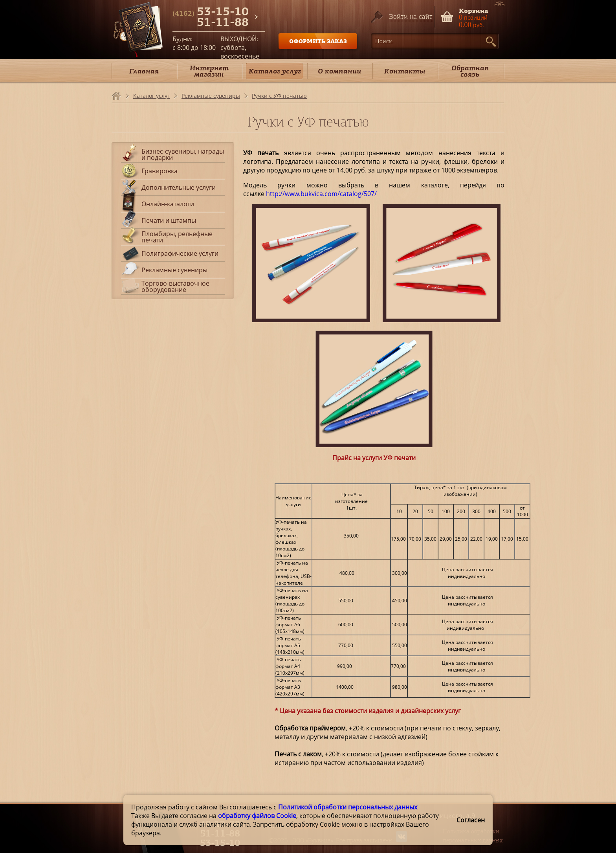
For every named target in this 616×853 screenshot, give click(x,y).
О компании (339, 71)
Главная (144, 71)
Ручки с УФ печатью (279, 96)
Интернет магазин (209, 71)
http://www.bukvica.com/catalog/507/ (321, 194)
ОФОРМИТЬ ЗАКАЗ (318, 41)
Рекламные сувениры (211, 96)
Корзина (474, 10)
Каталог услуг (275, 71)
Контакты (405, 71)
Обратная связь (470, 71)
